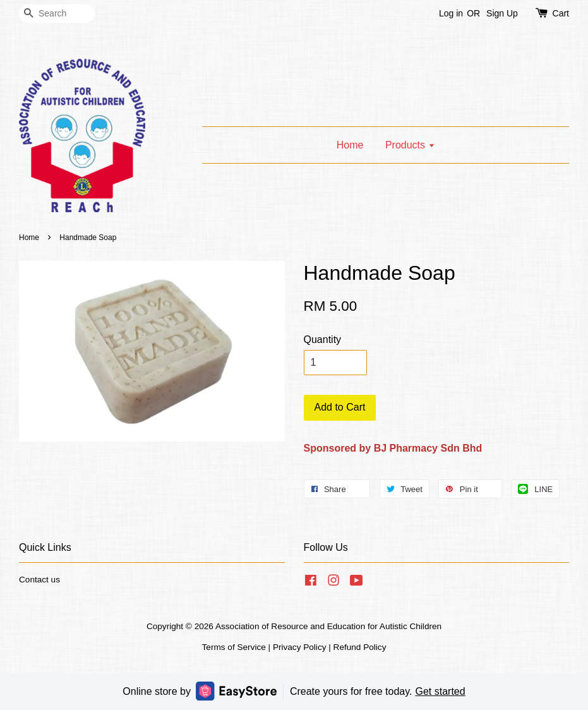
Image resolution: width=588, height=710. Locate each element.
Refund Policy (360, 647)
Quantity (323, 340)
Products (410, 145)
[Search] (57, 14)
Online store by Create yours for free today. (294, 691)
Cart (561, 13)
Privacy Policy (300, 647)
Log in (451, 13)
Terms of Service (234, 647)
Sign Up (502, 13)
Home (350, 145)
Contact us (39, 580)
